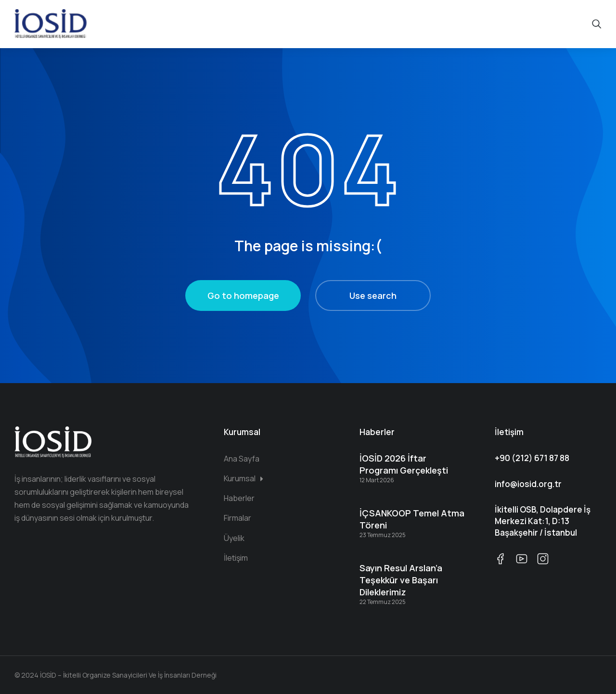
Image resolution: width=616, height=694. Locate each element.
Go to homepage (243, 296)
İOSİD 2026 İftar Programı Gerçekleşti (404, 464)
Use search (373, 296)
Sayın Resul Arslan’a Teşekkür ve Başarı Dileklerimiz (401, 580)
